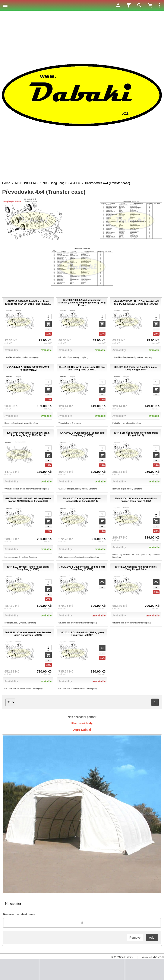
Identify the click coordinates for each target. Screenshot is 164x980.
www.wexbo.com (153, 957)
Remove (135, 938)
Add (152, 938)
